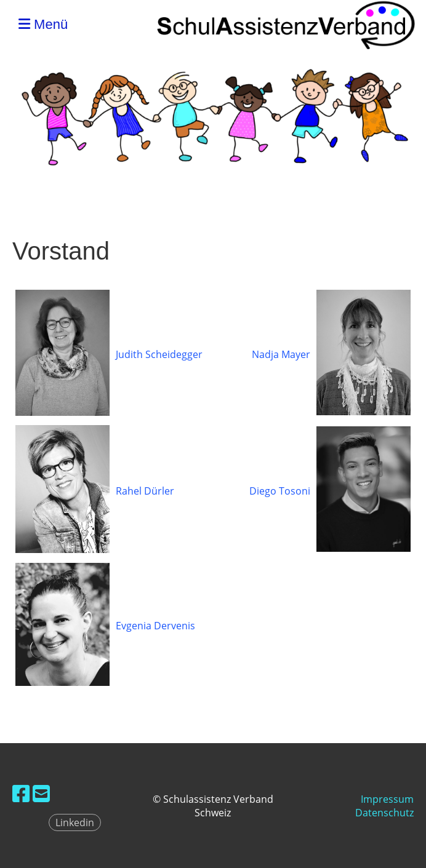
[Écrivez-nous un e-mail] (41, 793)
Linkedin (75, 822)
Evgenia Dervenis (155, 626)
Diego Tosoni (280, 491)
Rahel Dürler (145, 491)
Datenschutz (384, 813)
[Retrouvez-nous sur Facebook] (21, 793)
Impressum (387, 799)
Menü (43, 24)
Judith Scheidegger (159, 354)
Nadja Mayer (281, 354)
